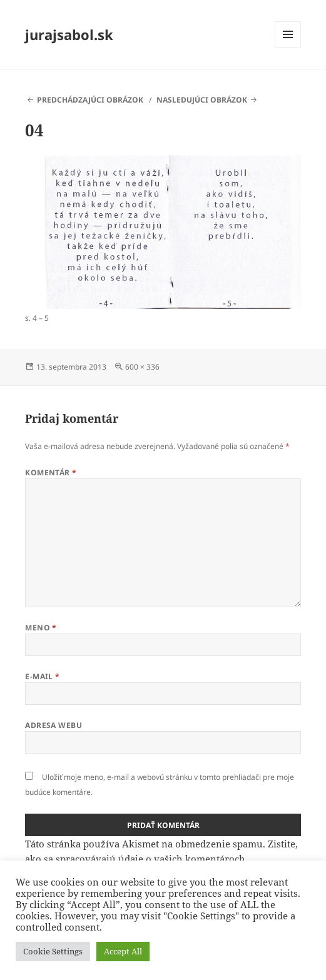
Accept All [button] (123, 951)
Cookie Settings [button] (53, 951)
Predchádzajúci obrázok (90, 100)
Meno (41, 628)
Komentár (51, 472)
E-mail (43, 676)
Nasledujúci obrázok (202, 100)
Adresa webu (53, 725)
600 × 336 (142, 367)
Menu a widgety (288, 47)
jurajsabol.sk (69, 34)
